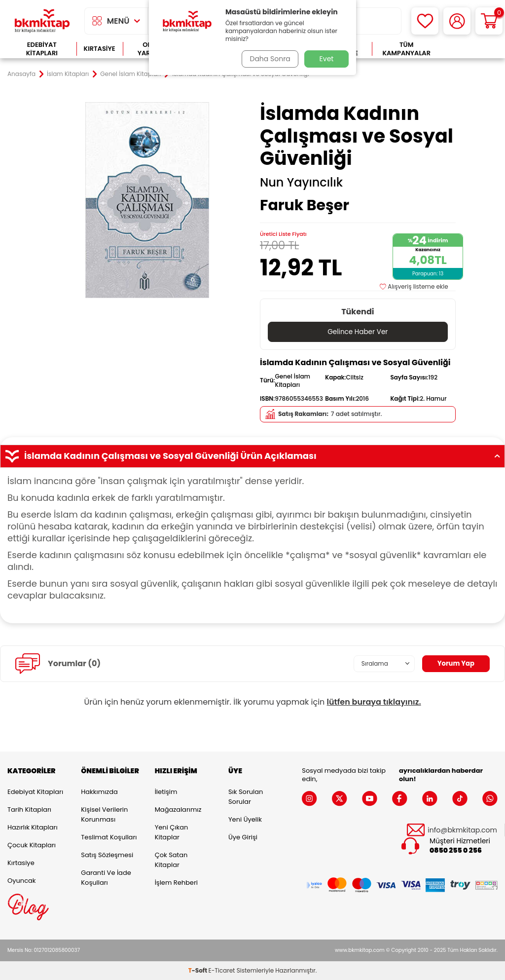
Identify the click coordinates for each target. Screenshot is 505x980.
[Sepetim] (489, 21)
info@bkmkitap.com (462, 830)
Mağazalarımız (178, 810)
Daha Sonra (269, 59)
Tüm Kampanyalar (406, 49)
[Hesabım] (457, 21)
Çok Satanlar (469, 49)
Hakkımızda (99, 792)
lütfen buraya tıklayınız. (374, 702)
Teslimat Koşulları (109, 837)
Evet (327, 59)
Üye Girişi (243, 837)
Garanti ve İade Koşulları (106, 878)
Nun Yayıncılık (301, 183)
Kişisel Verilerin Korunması (104, 814)
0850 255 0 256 (456, 850)
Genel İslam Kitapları (130, 74)
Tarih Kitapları (29, 810)
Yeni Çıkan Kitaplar (172, 832)
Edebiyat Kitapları (42, 49)
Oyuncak (22, 881)
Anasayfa (21, 74)
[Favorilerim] (425, 21)
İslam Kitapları (68, 74)
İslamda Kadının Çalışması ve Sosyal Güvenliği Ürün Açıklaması (252, 456)
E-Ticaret (222, 970)
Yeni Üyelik (245, 819)
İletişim (166, 792)
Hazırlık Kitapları (33, 827)
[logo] (42, 21)
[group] (147, 200)
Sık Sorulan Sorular (246, 797)
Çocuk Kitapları (32, 845)
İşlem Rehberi (176, 883)
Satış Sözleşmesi (107, 855)
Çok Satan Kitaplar (171, 860)
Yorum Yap (455, 664)
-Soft (198, 970)
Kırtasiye (100, 49)
